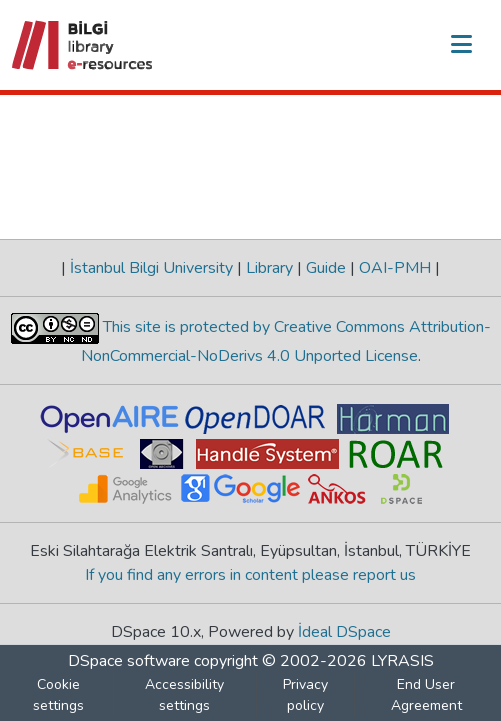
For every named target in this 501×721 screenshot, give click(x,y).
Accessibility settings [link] (184, 695)
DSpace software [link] (129, 661)
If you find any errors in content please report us (250, 575)
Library (269, 268)
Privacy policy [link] (305, 695)
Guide (326, 268)
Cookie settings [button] (58, 695)
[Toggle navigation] (461, 45)
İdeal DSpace (344, 632)
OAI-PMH (395, 268)
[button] (83, 45)
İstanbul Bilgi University (151, 268)
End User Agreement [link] (426, 695)
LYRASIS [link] (402, 661)
